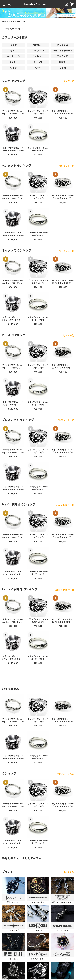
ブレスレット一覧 (65, 420)
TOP (4, 21)
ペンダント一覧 (66, 166)
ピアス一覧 (69, 335)
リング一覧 (69, 81)
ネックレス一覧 (66, 251)
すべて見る (69, 872)
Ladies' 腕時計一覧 (64, 590)
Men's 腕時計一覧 (65, 505)
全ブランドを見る (65, 774)
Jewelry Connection (38, 4)
